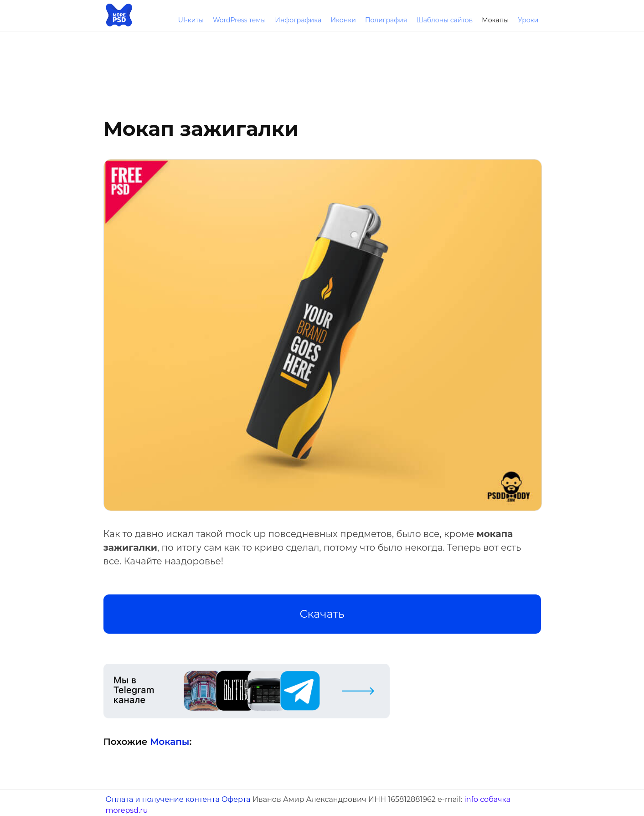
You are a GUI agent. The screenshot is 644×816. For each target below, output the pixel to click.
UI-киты (191, 20)
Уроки (528, 20)
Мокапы (495, 20)
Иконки (343, 20)
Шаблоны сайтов (444, 20)
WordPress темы (239, 20)
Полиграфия (386, 20)
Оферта (236, 799)
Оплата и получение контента (163, 799)
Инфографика (298, 20)
